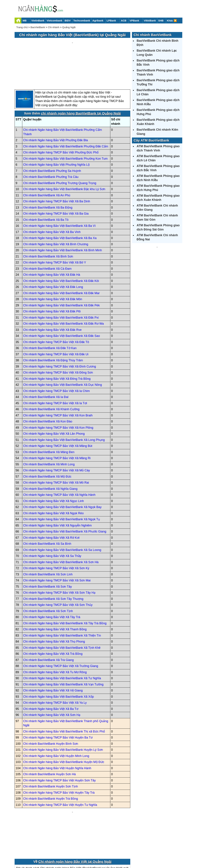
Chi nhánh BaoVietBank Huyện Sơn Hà (49, 742)
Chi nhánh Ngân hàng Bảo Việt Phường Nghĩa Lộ (56, 133)
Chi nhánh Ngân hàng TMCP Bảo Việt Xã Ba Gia (56, 182)
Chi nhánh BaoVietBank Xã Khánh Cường (51, 377)
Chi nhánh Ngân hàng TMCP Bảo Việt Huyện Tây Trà (59, 761)
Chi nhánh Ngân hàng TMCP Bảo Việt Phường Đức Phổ (61, 121)
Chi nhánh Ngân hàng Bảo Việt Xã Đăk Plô (52, 280)
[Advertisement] (72, 48)
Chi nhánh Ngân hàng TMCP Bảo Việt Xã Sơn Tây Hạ (59, 561)
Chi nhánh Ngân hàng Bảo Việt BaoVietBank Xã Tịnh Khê (62, 616)
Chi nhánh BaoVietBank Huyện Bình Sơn (51, 712)
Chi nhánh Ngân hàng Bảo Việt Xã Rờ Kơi (51, 506)
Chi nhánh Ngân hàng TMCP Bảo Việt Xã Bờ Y (55, 231)
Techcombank (82, 21)
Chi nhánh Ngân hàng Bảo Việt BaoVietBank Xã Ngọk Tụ (62, 487)
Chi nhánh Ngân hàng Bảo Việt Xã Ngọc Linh (53, 469)
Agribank (98, 21)
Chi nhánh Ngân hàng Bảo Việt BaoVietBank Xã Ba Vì (59, 194)
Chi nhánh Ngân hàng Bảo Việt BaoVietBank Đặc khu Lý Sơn (64, 157)
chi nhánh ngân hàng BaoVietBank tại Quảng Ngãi (81, 82)
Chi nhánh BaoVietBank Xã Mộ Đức (47, 445)
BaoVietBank (38, 27)
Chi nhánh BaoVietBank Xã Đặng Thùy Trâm (53, 328)
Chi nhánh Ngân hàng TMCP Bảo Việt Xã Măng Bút (58, 414)
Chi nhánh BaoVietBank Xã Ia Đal (46, 365)
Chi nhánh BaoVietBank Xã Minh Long (49, 432)
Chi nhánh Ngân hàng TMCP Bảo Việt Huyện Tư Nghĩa (60, 773)
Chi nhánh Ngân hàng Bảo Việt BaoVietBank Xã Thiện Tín (62, 604)
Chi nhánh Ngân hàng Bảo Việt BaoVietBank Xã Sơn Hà (61, 530)
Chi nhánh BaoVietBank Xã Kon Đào (48, 390)
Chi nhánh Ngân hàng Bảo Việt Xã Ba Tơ (51, 677)
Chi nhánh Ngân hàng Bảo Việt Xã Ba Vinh (52, 200)
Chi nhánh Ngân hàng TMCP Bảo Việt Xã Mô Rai (56, 451)
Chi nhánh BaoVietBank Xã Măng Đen (49, 420)
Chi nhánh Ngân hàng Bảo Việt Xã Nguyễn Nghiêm (57, 493)
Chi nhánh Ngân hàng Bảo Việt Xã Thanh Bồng (55, 597)
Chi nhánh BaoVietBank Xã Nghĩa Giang (50, 457)
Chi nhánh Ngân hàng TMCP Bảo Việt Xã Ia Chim (56, 359)
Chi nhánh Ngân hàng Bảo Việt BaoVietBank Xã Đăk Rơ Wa (63, 292)
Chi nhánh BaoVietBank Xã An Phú (47, 163)
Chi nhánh (53, 27)
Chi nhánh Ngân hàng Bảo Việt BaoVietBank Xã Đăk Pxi (61, 286)
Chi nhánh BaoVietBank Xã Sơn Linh (48, 542)
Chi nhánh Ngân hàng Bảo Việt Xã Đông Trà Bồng (57, 347)
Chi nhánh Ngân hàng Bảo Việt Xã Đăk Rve (52, 298)
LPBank (111, 21)
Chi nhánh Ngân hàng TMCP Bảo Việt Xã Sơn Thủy (58, 573)
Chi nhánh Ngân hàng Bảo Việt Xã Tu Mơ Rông (55, 640)
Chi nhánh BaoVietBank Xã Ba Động (48, 176)
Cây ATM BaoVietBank (151, 140)
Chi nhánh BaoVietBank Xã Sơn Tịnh (48, 579)
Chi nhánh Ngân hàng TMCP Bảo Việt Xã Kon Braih (58, 383)
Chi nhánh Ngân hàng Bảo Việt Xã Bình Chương (56, 212)
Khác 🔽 (172, 21)
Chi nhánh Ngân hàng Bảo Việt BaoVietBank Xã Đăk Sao (62, 304)
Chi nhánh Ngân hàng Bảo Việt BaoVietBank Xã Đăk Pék (61, 273)
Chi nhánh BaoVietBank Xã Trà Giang (48, 628)
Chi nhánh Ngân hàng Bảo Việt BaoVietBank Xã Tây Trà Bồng (65, 591)
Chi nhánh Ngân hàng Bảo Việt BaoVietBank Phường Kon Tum (65, 127)
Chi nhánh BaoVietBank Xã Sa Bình (47, 512)
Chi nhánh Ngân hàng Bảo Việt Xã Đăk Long (53, 255)
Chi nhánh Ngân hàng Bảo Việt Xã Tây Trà (52, 585)
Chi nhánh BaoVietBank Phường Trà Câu (51, 145)
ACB (124, 21)
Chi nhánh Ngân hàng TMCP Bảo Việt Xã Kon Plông (58, 396)
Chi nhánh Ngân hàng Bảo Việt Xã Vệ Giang (53, 659)
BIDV (68, 21)
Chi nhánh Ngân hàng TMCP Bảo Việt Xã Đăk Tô (56, 310)
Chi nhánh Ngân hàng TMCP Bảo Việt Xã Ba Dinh (57, 170)
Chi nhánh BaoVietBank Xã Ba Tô (46, 188)
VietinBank (38, 21)
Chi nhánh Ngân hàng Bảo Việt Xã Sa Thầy (52, 524)
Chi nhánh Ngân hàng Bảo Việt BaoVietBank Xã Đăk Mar (61, 261)
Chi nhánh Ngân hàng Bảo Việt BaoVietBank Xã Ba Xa (60, 206)
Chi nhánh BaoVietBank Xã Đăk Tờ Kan (50, 316)
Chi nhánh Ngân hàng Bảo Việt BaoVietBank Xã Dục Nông (63, 353)
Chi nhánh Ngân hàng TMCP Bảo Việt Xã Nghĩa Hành (59, 463)
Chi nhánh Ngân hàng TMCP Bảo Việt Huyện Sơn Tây (59, 748)
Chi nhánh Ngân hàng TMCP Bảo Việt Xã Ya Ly (55, 671)
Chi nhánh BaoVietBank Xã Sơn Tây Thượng (53, 567)
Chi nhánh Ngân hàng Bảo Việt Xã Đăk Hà (52, 243)
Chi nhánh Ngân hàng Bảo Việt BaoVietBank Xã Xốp (59, 665)
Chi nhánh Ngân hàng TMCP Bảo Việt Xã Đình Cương (60, 335)
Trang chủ (22, 27)
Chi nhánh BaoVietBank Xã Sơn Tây (48, 555)
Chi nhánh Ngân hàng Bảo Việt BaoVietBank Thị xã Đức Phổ (64, 699)
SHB (161, 21)
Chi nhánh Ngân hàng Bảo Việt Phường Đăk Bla (55, 108)
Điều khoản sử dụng (123, 854)
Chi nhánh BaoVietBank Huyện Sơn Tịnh (51, 755)
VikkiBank (150, 21)
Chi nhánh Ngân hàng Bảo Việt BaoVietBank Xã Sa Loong (62, 518)
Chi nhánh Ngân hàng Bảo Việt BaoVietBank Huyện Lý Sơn (63, 718)
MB (25, 21)
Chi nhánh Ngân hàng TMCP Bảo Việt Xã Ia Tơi (55, 371)
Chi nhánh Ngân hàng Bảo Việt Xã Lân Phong (54, 402)
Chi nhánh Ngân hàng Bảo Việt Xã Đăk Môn (53, 267)
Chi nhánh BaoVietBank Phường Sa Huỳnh (52, 139)
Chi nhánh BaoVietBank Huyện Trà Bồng (51, 767)
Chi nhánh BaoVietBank (153, 35)
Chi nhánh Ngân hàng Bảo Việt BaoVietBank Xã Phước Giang (65, 500)
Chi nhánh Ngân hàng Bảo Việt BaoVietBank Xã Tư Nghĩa (62, 646)
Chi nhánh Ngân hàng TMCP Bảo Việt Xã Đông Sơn (58, 341)
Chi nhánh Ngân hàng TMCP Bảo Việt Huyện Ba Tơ (58, 706)
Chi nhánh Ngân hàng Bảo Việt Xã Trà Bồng (53, 622)
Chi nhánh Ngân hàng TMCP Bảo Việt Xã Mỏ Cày (57, 439)
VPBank (134, 21)
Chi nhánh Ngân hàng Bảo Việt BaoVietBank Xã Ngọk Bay (62, 475)
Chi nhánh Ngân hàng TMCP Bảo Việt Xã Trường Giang (61, 634)
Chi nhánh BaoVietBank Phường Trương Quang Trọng (60, 151)
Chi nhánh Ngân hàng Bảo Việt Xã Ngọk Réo (53, 481)
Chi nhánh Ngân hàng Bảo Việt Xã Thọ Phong (54, 610)
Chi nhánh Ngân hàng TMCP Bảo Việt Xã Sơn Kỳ (56, 536)
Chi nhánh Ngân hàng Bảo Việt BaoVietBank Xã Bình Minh (63, 218)
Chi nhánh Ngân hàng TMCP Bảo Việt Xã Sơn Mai (57, 549)
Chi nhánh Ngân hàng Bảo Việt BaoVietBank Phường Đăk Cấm (66, 114)
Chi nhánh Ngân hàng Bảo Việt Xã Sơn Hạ (52, 683)
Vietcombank (54, 21)
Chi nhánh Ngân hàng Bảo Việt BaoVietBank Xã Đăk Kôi (61, 249)
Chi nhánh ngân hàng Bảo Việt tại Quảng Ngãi (75, 823)
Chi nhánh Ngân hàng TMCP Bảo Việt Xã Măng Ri (57, 426)
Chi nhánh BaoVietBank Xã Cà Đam (47, 237)
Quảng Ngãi (69, 27)
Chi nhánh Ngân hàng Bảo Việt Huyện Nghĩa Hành (57, 736)
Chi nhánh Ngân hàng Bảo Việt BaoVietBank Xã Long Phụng (64, 408)
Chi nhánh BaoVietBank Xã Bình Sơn (48, 224)
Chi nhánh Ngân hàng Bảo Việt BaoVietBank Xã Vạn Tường (63, 652)
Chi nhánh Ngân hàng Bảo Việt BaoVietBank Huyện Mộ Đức (64, 730)
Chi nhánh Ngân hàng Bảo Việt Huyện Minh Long (56, 724)
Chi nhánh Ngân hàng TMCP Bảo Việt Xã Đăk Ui (56, 322)
